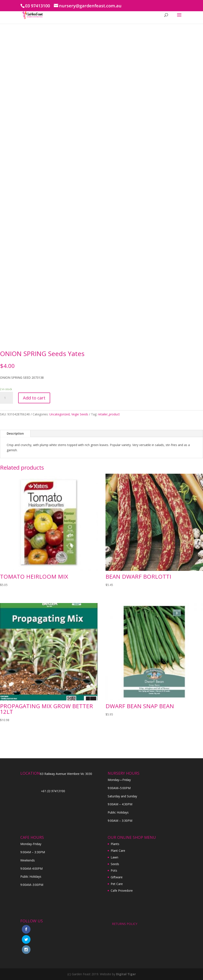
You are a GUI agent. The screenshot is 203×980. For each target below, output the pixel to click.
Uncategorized (59, 414)
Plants (115, 844)
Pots (114, 870)
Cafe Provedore (122, 891)
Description (15, 433)
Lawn (114, 857)
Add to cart (34, 398)
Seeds (115, 864)
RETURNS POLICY (125, 924)
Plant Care (118, 851)
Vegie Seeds (80, 414)
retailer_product (109, 414)
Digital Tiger (126, 974)
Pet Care (117, 884)
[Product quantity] (6, 398)
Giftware (117, 877)
